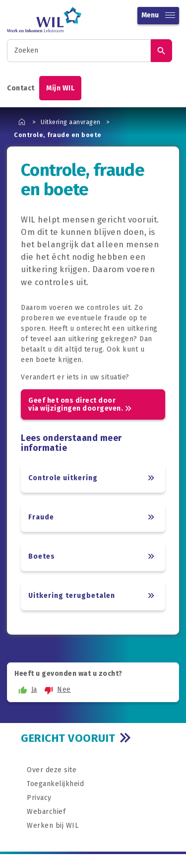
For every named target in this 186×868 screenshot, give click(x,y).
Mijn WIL (60, 88)
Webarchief (46, 812)
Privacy (39, 798)
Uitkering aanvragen (71, 122)
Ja (27, 690)
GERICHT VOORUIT (68, 738)
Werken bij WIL (53, 826)
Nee (56, 690)
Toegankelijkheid (55, 784)
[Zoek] (161, 51)
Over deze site (52, 770)
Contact (21, 88)
